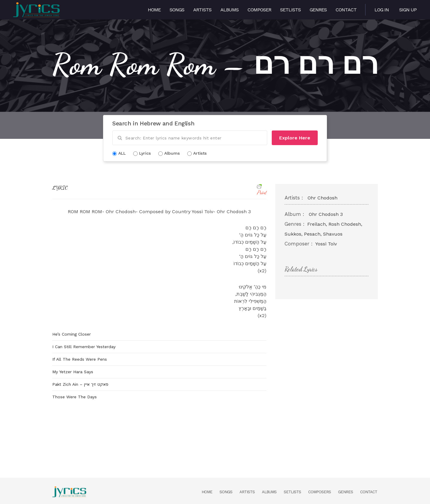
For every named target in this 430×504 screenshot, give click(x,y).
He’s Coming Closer (72, 334)
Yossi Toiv (326, 244)
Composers (320, 492)
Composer (259, 10)
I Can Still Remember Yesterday (84, 347)
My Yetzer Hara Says (73, 372)
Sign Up (408, 10)
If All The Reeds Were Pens (80, 359)
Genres (318, 10)
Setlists (290, 10)
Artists (202, 10)
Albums (229, 10)
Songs (177, 10)
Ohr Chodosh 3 (326, 214)
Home (154, 10)
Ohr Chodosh (322, 198)
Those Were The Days (75, 397)
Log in (382, 10)
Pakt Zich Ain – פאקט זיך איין (80, 384)
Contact (346, 10)
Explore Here (295, 138)
